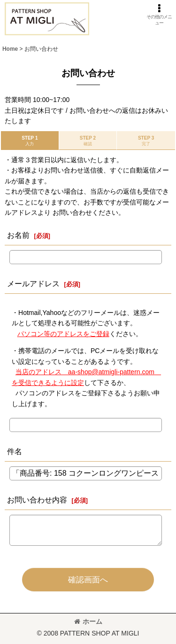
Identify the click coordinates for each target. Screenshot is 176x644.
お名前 (18, 235)
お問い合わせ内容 (37, 500)
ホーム (88, 621)
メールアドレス (33, 283)
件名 (15, 451)
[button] (159, 15)
